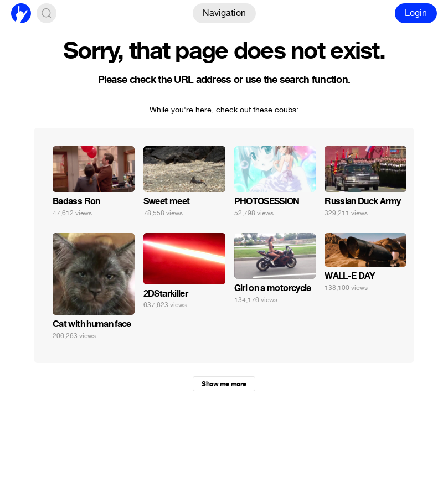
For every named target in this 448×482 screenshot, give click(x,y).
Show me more (224, 384)
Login (416, 13)
